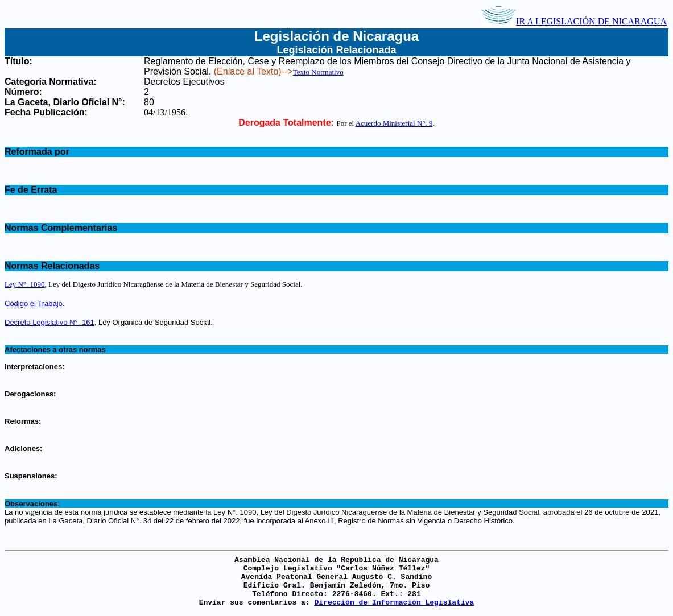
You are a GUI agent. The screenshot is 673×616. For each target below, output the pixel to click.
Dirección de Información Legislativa (394, 603)
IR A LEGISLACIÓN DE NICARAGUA (574, 21)
